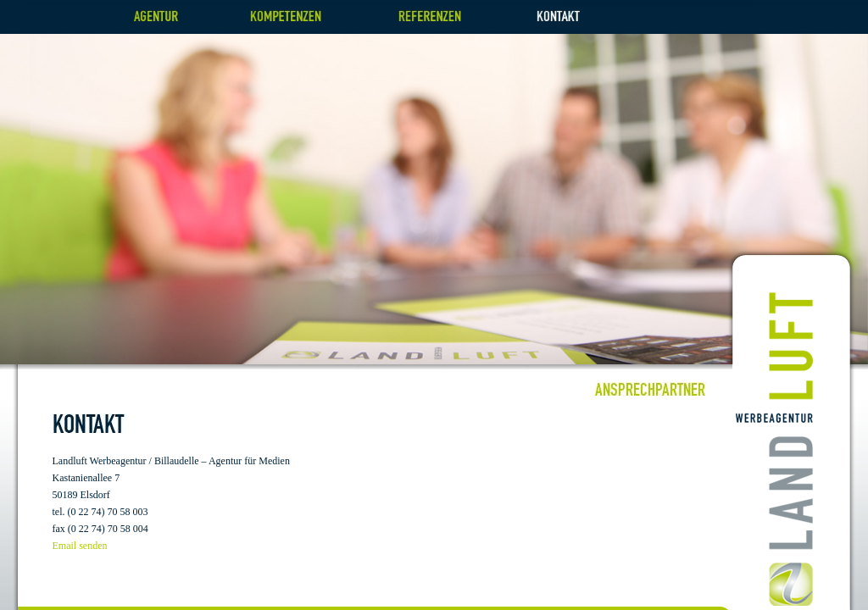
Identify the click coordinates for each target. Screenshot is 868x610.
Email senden (80, 546)
